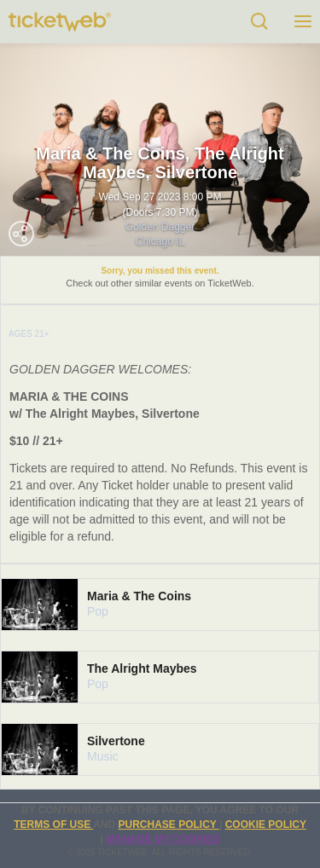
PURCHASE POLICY (168, 825)
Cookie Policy (266, 825)
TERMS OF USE (53, 825)
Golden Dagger (160, 227)
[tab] (160, 605)
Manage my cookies (163, 839)
